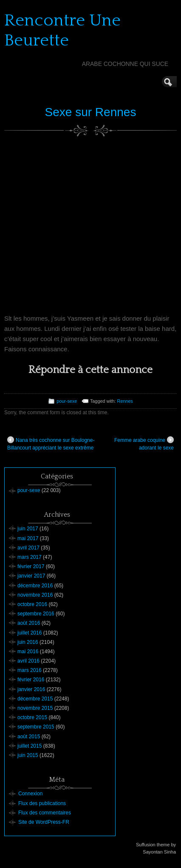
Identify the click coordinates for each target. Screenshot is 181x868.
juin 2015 (28, 755)
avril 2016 (28, 661)
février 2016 (31, 680)
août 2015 (29, 737)
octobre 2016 (32, 604)
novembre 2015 (35, 708)
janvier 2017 (31, 576)
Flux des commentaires (45, 813)
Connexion (30, 794)
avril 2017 (28, 548)
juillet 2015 (30, 746)
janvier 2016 (31, 689)
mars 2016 (30, 670)
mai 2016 (28, 652)
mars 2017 (30, 557)
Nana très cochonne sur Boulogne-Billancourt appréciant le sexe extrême (51, 444)
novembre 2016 (35, 595)
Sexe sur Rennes (91, 112)
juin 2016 (28, 642)
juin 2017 (28, 529)
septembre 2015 (36, 727)
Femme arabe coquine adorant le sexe (144, 444)
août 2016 (29, 623)
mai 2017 (28, 538)
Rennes (125, 401)
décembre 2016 (35, 586)
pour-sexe (67, 401)
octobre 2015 (32, 717)
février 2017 (31, 566)
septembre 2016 (36, 614)
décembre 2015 (35, 699)
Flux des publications (42, 803)
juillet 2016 (30, 633)
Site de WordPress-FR (44, 822)
